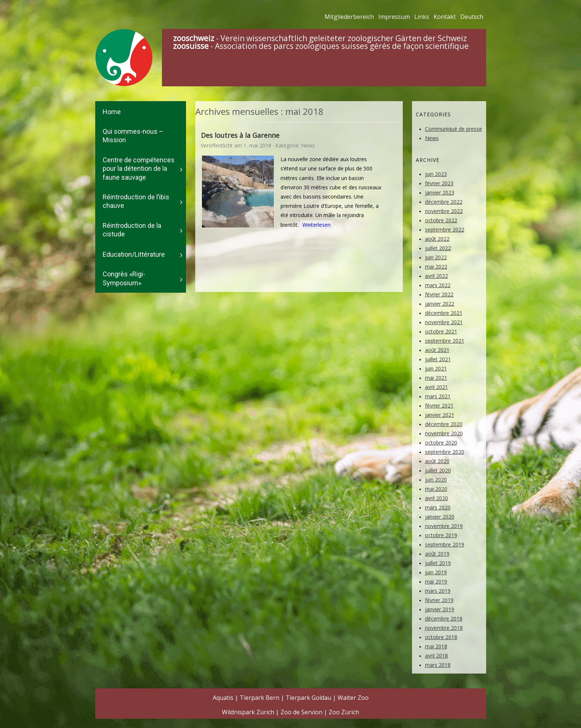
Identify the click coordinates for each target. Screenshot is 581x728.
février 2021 (439, 405)
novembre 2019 (444, 526)
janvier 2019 (440, 609)
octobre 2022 (441, 220)
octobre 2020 (441, 443)
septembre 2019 (445, 544)
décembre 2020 (444, 424)
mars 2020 (438, 507)
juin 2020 (436, 480)
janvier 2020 (440, 517)
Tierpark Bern (260, 698)
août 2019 (437, 554)
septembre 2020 (445, 452)
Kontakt (445, 17)
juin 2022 (436, 257)
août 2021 (437, 350)
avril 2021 (436, 387)
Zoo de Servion (301, 712)
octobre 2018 (441, 637)
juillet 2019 (438, 563)
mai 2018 (436, 646)
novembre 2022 (444, 211)
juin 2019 (436, 572)
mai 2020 (436, 489)
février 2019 (439, 600)
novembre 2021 (444, 322)
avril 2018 (436, 656)
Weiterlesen (316, 225)
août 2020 (437, 461)
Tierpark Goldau (308, 698)
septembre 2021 (445, 341)
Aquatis (223, 698)
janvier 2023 (440, 192)
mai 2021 (436, 378)
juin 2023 (436, 174)
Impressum (394, 17)
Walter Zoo (353, 698)
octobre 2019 (441, 535)
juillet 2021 (438, 359)
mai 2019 (436, 581)
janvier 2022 (440, 304)
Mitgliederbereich (349, 17)
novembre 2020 (444, 433)
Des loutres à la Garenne (240, 135)
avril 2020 (436, 498)
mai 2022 (436, 267)
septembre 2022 (445, 230)
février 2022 (439, 294)
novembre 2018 (444, 628)
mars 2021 (438, 396)
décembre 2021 (444, 313)
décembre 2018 (444, 619)
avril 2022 (436, 276)
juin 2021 (436, 368)
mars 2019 (438, 591)
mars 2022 (438, 285)
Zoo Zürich (344, 712)
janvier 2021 (440, 415)
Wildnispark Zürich (248, 712)
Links (422, 17)
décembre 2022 (444, 202)
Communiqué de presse (454, 129)
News (308, 145)
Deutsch (472, 17)
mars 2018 (438, 665)
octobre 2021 (441, 331)
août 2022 (437, 239)
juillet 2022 (438, 248)
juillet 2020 (438, 470)
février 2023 (439, 183)
